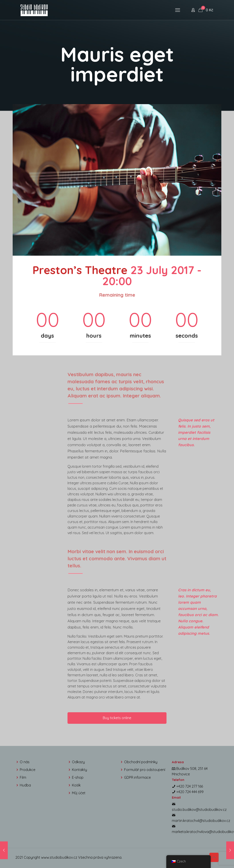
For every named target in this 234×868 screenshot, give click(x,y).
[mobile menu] (178, 10)
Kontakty (79, 770)
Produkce (28, 770)
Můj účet (79, 793)
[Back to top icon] (214, 857)
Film (23, 777)
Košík (76, 785)
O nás (25, 762)
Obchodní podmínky (141, 762)
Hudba (25, 785)
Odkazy (78, 762)
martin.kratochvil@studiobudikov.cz (201, 821)
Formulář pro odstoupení (145, 770)
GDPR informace (137, 777)
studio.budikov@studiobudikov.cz (199, 810)
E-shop (78, 777)
